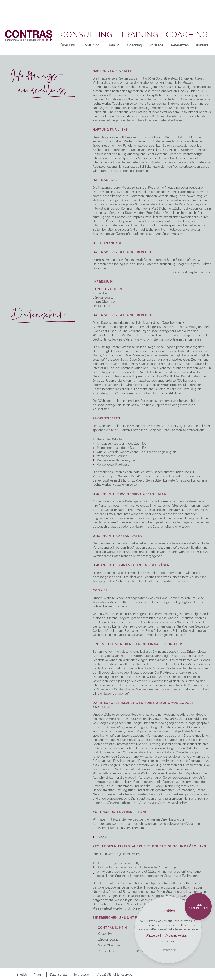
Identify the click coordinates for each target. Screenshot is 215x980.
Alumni (38, 975)
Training (113, 45)
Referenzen (180, 45)
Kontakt (202, 45)
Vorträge (156, 45)
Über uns (68, 45)
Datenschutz (59, 975)
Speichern (168, 942)
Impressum (82, 975)
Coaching (134, 45)
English (22, 975)
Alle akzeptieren (198, 906)
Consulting (91, 45)
